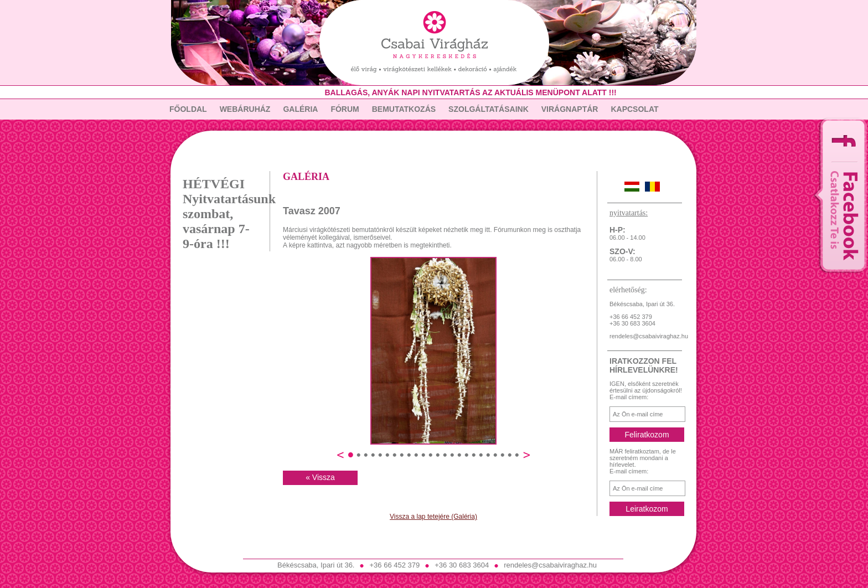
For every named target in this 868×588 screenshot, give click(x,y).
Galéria (300, 109)
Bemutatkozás (404, 109)
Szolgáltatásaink (489, 109)
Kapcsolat (634, 109)
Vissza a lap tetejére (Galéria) (433, 517)
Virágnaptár (570, 109)
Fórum (345, 109)
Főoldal (188, 109)
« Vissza (320, 477)
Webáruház (245, 109)
